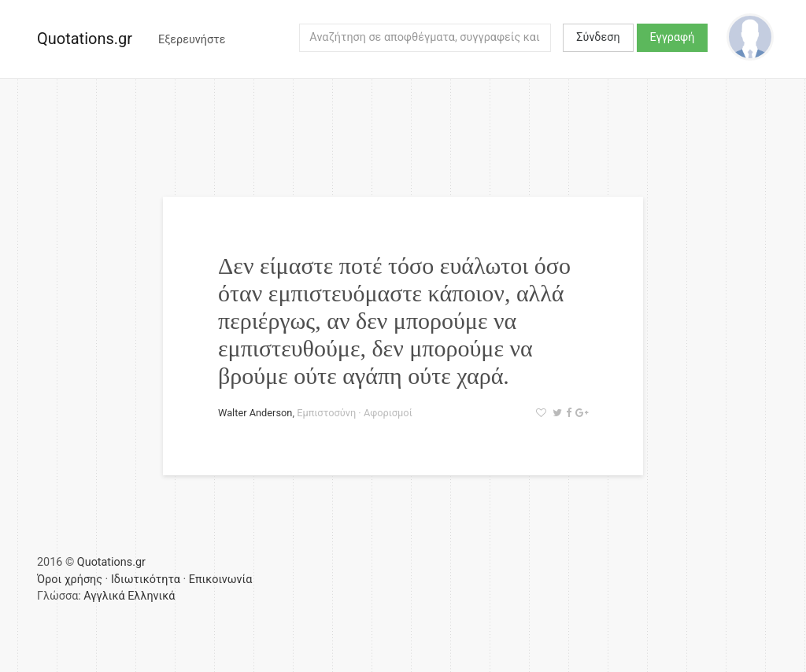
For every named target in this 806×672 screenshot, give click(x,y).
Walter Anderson (255, 413)
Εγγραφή (673, 37)
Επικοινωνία (221, 580)
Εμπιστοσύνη (326, 413)
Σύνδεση (598, 37)
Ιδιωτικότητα (146, 580)
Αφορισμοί (388, 413)
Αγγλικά (104, 596)
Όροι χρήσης (70, 580)
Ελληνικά (151, 596)
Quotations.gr (85, 39)
